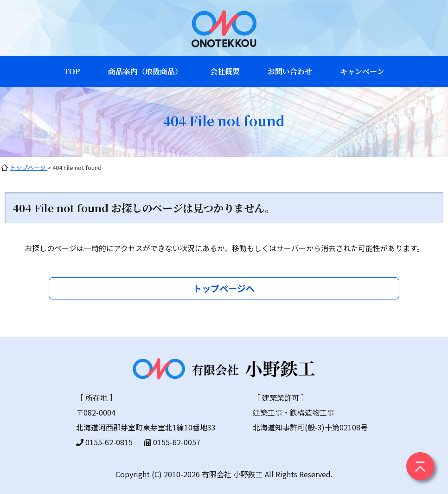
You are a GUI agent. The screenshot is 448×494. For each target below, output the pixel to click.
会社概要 (225, 71)
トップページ (29, 167)
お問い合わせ (290, 71)
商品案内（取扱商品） (145, 71)
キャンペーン (362, 71)
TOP (72, 71)
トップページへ (224, 288)
